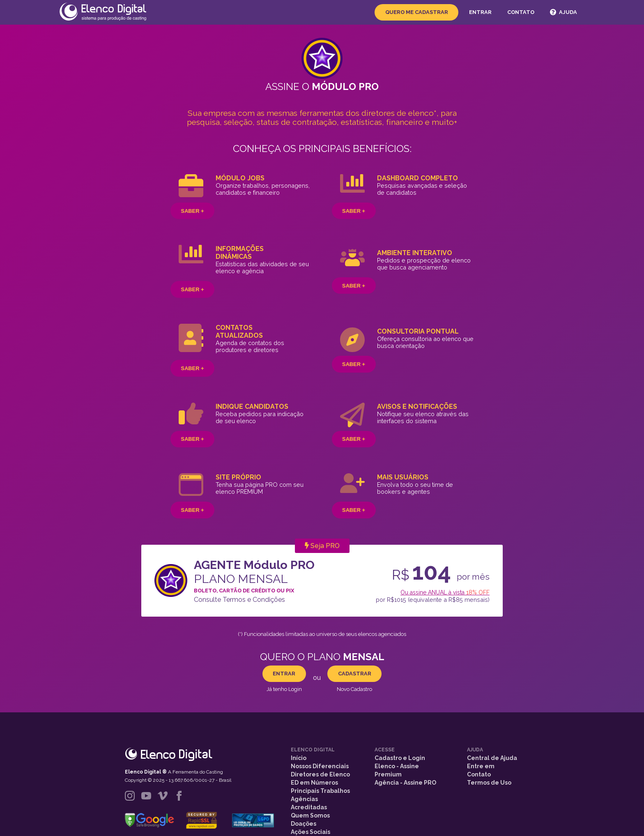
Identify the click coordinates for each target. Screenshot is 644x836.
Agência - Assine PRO (405, 783)
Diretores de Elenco (320, 774)
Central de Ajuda (492, 758)
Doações (304, 824)
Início (299, 758)
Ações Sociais (310, 832)
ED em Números (314, 783)
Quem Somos (310, 815)
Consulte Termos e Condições (239, 600)
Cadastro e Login (400, 758)
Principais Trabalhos (320, 791)
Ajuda (563, 12)
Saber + (193, 211)
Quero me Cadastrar (417, 12)
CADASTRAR (355, 674)
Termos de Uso (489, 783)
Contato (521, 12)
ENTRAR (284, 674)
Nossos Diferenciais (320, 766)
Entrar (480, 12)
